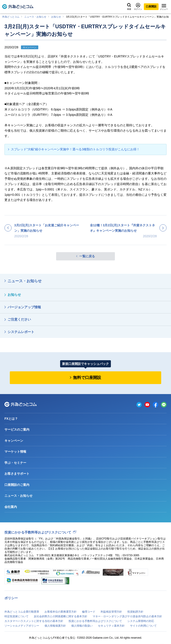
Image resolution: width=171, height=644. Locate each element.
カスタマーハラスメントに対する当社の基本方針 (34, 621)
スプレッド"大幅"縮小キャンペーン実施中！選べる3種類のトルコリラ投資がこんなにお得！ (75, 149)
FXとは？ (11, 419)
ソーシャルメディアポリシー (22, 626)
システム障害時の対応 (141, 621)
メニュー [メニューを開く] (164, 7)
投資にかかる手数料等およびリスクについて (38, 532)
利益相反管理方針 (111, 612)
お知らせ (56, 17)
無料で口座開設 (87, 378)
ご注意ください (19, 319)
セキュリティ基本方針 (111, 626)
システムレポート (21, 332)
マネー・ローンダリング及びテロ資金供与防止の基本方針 (127, 616)
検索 (129, 7)
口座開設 (151, 6)
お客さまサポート (17, 474)
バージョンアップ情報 (24, 307)
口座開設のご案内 (17, 485)
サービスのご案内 (17, 429)
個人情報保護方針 (55, 626)
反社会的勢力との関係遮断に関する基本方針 (61, 616)
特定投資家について (16, 616)
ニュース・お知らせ (35, 17)
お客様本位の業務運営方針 (61, 612)
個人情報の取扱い (82, 626)
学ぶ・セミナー (15, 463)
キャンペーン (14, 441)
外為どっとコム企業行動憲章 (22, 612)
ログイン (138, 7)
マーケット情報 (15, 452)
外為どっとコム (11, 17)
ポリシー (11, 598)
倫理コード (89, 612)
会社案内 (11, 507)
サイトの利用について (143, 626)
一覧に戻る (87, 256)
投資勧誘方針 (135, 612)
